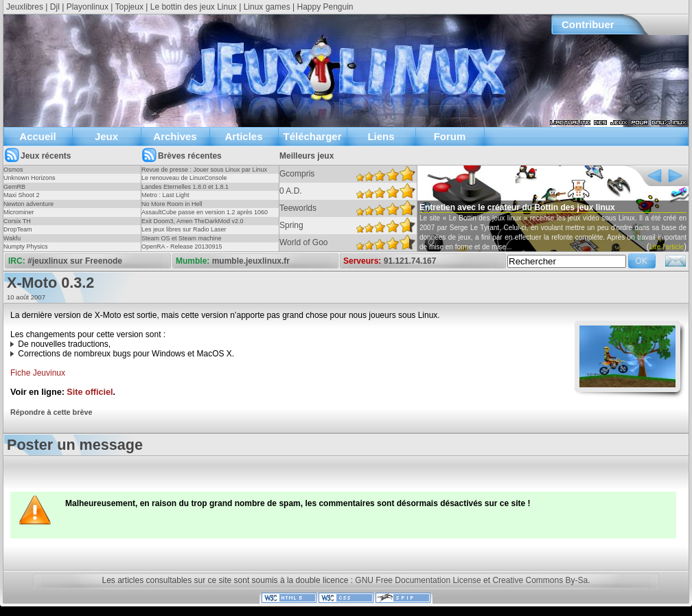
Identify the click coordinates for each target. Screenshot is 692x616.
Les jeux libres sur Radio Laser (184, 229)
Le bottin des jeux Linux (194, 7)
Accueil (37, 136)
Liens (381, 136)
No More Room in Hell (172, 204)
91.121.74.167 (410, 261)
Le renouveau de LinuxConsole (184, 178)
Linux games (267, 7)
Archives (175, 136)
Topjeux (129, 7)
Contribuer (588, 24)
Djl (55, 7)
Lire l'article (667, 247)
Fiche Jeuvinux (38, 373)
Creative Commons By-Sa (540, 580)
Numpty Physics (26, 247)
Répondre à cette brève (51, 412)
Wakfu (12, 238)
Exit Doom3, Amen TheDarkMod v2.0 (192, 221)
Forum (450, 136)
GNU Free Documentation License (418, 580)
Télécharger (312, 136)
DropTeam (18, 229)
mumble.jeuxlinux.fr (251, 261)
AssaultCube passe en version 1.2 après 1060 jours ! (205, 216)
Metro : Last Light (165, 195)
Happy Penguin (325, 7)
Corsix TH (17, 221)
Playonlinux (88, 7)
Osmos (13, 170)
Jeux (106, 136)
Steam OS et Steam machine (182, 238)
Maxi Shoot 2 (22, 195)
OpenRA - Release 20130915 (182, 247)
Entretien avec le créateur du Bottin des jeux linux (517, 207)
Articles (243, 136)
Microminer (19, 212)
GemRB (14, 187)
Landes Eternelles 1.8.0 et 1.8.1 (185, 187)
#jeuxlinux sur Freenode (75, 261)
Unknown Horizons (30, 178)
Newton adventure (28, 204)
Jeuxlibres (25, 7)
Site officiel (90, 392)
